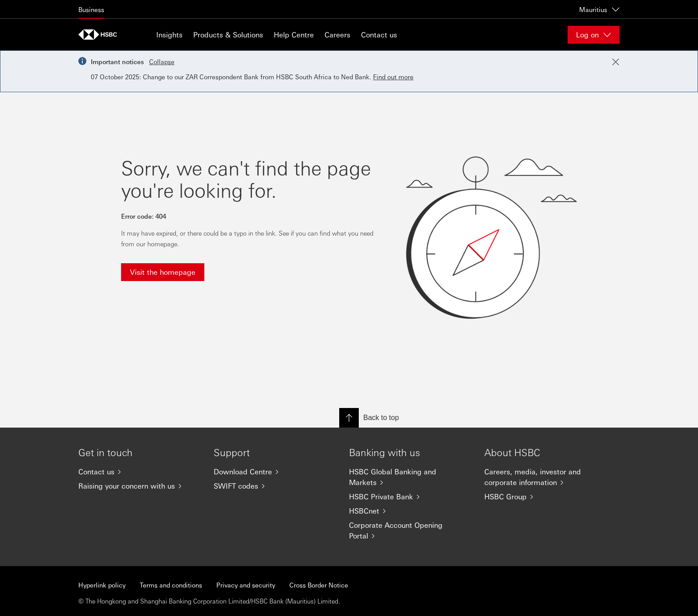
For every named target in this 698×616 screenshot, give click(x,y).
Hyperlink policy (102, 585)
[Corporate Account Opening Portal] (410, 530)
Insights (169, 35)
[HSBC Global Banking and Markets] (410, 477)
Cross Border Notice (319, 585)
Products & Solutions (228, 35)
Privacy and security (246, 585)
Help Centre (294, 35)
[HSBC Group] (545, 497)
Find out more (393, 77)
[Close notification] (616, 62)
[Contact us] (139, 472)
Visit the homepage (163, 272)
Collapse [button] (162, 61)
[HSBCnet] (410, 511)
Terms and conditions (171, 585)
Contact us (379, 35)
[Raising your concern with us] (139, 486)
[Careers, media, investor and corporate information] (545, 477)
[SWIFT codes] (274, 486)
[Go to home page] (101, 35)
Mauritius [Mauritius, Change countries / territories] (599, 9)
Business (91, 9)
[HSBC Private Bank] (410, 497)
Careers (337, 35)
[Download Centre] (274, 472)
